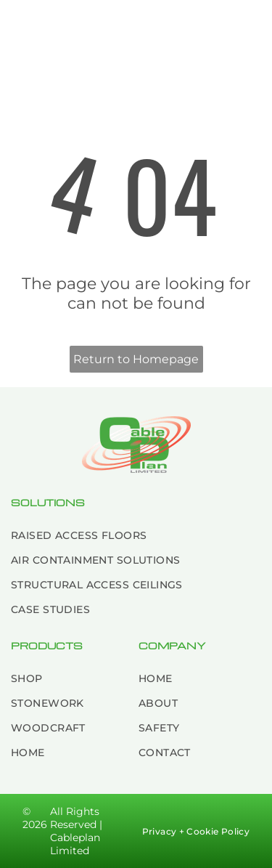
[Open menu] (247, 30)
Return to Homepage (136, 359)
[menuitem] (136, 535)
